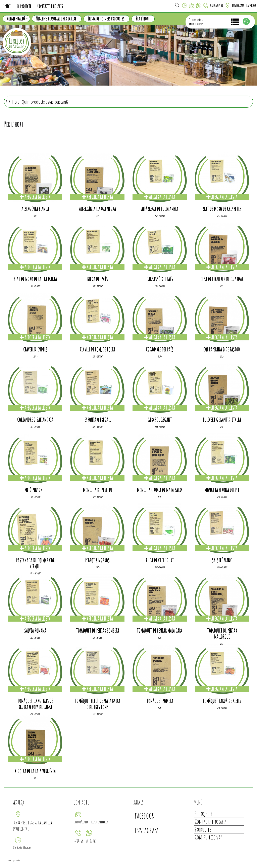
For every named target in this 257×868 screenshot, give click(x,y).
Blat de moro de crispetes (222, 209)
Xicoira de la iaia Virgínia (35, 771)
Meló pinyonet (35, 490)
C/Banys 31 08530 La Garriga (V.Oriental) (32, 826)
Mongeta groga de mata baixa (160, 490)
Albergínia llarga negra (97, 209)
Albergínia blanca (35, 209)
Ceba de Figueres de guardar (222, 279)
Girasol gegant (160, 420)
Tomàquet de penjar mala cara (160, 631)
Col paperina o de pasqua (222, 349)
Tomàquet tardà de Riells (222, 701)
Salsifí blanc (222, 560)
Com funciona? (208, 837)
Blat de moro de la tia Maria (35, 279)
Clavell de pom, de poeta (97, 349)
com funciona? (196, 24)
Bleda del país (97, 279)
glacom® (16, 860)
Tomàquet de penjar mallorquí (222, 634)
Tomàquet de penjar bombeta (97, 631)
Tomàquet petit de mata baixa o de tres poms (97, 704)
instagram (238, 6)
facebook (251, 6)
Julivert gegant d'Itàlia (222, 420)
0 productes (196, 20)
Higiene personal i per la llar (56, 19)
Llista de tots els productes (106, 19)
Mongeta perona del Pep (222, 490)
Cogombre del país (160, 349)
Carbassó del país (160, 279)
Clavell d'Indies (35, 349)
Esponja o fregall (97, 420)
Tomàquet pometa (160, 701)
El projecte (24, 6)
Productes (203, 829)
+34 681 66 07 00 (85, 841)
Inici (7, 6)
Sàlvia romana (35, 631)
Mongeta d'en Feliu (97, 490)
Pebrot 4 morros (97, 560)
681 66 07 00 (217, 6)
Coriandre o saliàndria (35, 420)
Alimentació (17, 19)
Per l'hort (143, 19)
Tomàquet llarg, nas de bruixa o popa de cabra (35, 704)
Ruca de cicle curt (160, 560)
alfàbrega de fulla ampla (160, 209)
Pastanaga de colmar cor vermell (35, 563)
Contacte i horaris (50, 6)
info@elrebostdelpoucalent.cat (92, 822)
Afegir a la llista (35, 197)
